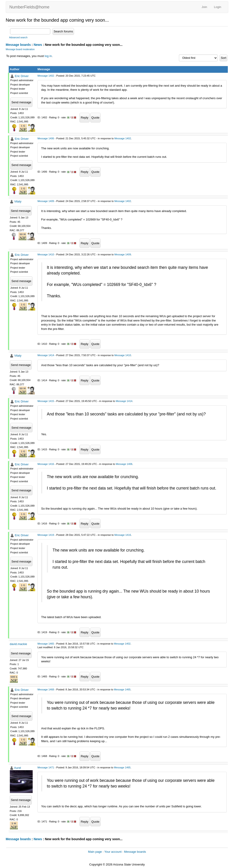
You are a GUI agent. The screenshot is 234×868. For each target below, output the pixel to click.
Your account (113, 852)
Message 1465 (46, 644)
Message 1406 (46, 138)
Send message (21, 102)
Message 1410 (46, 254)
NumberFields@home (29, 7)
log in (48, 56)
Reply (84, 118)
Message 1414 (46, 355)
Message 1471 (46, 767)
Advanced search (18, 38)
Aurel (17, 768)
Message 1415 (46, 401)
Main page (95, 852)
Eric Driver (22, 76)
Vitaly (18, 201)
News (38, 45)
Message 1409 (46, 201)
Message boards (18, 45)
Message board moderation (20, 49)
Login (218, 7)
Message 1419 (46, 535)
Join (204, 7)
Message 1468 (46, 689)
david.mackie (19, 644)
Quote (95, 118)
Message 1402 (46, 76)
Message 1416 (46, 464)
